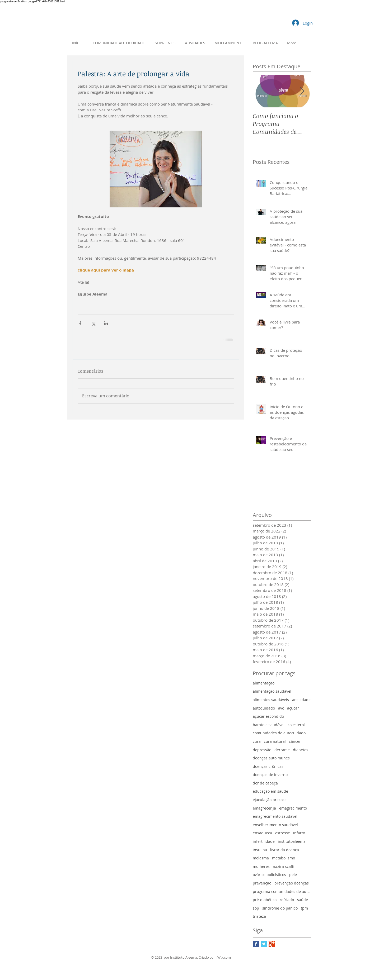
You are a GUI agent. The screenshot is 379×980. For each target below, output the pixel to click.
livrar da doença (285, 850)
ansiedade (301, 700)
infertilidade (264, 841)
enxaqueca (262, 833)
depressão (262, 750)
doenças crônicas (268, 766)
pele (293, 875)
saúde (303, 900)
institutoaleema (292, 841)
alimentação (264, 683)
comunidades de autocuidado (279, 733)
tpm (304, 908)
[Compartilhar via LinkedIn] (106, 323)
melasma (261, 858)
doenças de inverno (270, 775)
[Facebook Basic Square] (256, 944)
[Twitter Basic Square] (264, 944)
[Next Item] (302, 91)
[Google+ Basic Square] (272, 944)
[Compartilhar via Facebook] (80, 323)
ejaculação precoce (270, 800)
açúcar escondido (268, 716)
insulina (260, 850)
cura (257, 741)
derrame (282, 750)
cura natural (275, 741)
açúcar (293, 708)
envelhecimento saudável (275, 825)
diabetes (301, 750)
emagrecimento (293, 808)
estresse (283, 833)
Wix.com (224, 957)
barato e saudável (269, 725)
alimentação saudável (272, 691)
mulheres (261, 866)
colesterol (296, 725)
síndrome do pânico (280, 908)
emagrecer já (264, 808)
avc (281, 708)
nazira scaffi (284, 866)
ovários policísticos (269, 875)
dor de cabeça (265, 783)
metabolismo (284, 858)
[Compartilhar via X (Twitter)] (93, 323)
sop (256, 908)
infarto (299, 833)
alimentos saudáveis (271, 700)
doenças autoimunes (271, 758)
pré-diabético (265, 900)
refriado (287, 900)
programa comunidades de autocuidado (282, 891)
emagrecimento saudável (275, 816)
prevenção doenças (292, 883)
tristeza (259, 916)
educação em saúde (270, 791)
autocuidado (264, 708)
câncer (295, 741)
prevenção (262, 883)
